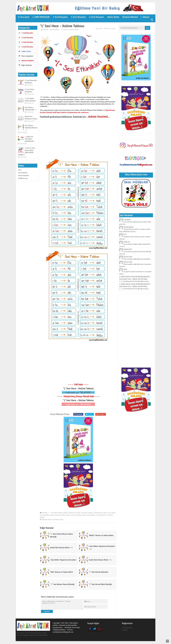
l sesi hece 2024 (101, 516)
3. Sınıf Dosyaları (78, 17)
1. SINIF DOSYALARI (41, 17)
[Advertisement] (78, 140)
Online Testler (113, 17)
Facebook (79, 414)
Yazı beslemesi (23, 173)
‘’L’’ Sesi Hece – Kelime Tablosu (78, 388)
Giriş (20, 170)
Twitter (90, 414)
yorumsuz (100, 28)
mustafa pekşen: (135, 229)
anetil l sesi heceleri (89, 516)
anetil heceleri (98, 513)
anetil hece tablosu (87, 513)
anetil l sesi (107, 513)
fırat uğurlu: (135, 222)
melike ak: (135, 244)
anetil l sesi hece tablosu (74, 516)
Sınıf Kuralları (128, 628)
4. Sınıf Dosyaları (96, 17)
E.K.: (135, 237)
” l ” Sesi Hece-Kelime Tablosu (58, 513)
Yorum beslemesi (23, 175)
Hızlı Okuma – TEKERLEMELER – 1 (31, 128)
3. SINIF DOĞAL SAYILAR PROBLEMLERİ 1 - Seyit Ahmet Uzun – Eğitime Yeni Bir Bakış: (135, 279)
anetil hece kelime (75, 513)
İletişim (146, 17)
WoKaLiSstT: (135, 252)
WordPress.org (23, 178)
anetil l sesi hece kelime (58, 516)
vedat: (135, 272)
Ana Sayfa (25, 17)
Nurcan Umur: (135, 264)
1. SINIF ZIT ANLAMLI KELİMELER (29, 139)
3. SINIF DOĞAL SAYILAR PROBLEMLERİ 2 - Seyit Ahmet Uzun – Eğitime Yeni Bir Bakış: (135, 286)
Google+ (101, 414)
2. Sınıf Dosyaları (60, 17)
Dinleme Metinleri (130, 17)
